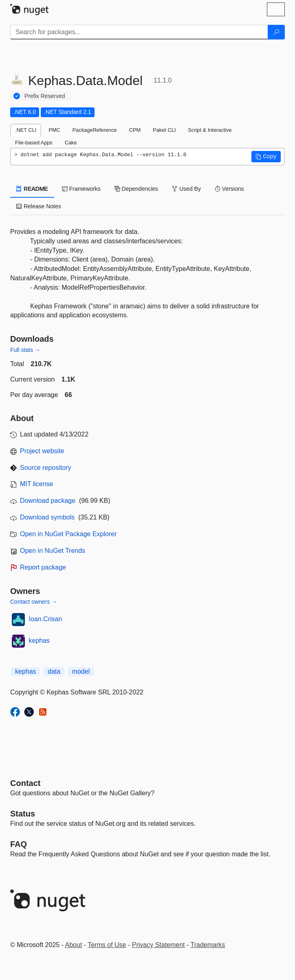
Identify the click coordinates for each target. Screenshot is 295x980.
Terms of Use (107, 945)
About (74, 945)
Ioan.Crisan (46, 619)
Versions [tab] (229, 189)
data (54, 671)
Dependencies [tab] (136, 189)
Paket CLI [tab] (164, 130)
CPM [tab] (135, 130)
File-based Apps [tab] (34, 143)
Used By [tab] (186, 189)
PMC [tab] (54, 130)
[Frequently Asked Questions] (19, 844)
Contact (25, 783)
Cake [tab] (71, 143)
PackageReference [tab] (95, 130)
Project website (42, 451)
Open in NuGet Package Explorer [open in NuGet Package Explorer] (68, 534)
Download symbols (47, 517)
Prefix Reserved (45, 96)
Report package (43, 567)
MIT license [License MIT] (37, 484)
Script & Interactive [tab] (210, 130)
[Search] (276, 32)
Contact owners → (34, 602)
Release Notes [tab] (39, 206)
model (81, 671)
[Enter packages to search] (139, 32)
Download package (48, 501)
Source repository (45, 468)
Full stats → (25, 350)
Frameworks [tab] (81, 189)
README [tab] (32, 189)
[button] (266, 157)
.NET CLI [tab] (26, 130)
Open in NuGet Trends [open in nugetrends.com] (53, 551)
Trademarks (208, 945)
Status (23, 814)
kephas (40, 641)
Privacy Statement (159, 945)
